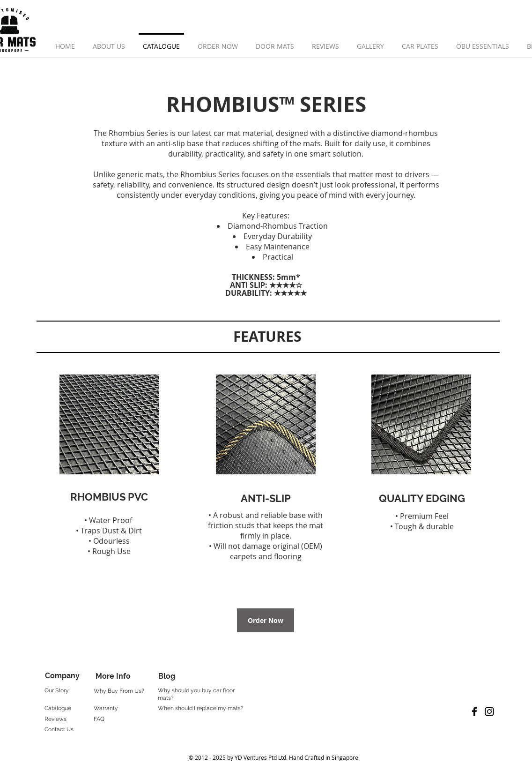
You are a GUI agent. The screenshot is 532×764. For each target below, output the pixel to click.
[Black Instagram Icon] (489, 712)
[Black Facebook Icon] (474, 712)
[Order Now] (266, 620)
